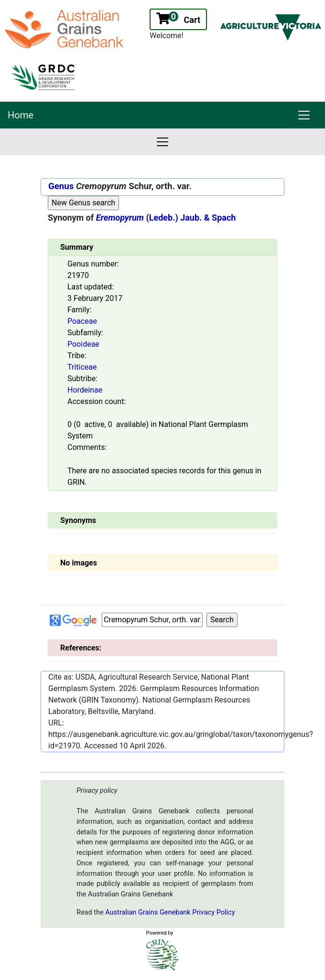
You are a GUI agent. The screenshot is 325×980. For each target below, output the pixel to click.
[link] (304, 115)
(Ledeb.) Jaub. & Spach (166, 218)
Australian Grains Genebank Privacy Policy (170, 912)
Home (21, 115)
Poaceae (82, 321)
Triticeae (82, 367)
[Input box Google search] (152, 620)
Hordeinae (85, 390)
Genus (61, 186)
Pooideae (83, 344)
